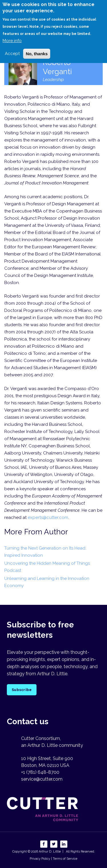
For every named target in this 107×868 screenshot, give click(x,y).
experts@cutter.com (48, 517)
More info (12, 35)
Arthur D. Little (49, 852)
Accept (12, 48)
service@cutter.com (42, 779)
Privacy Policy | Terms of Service (53, 859)
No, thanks (37, 48)
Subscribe (22, 690)
